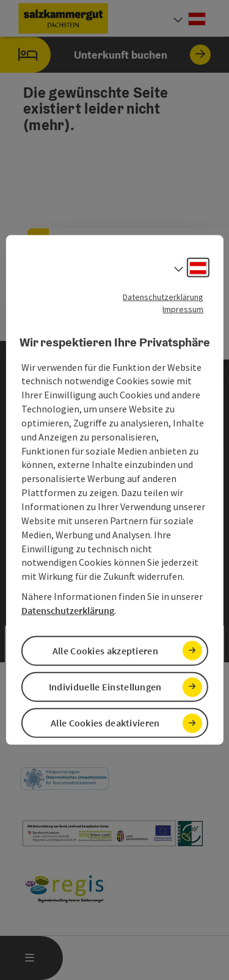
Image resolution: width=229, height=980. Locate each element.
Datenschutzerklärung (163, 297)
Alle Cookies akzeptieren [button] (105, 651)
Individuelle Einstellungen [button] (105, 687)
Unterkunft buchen (105, 55)
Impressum (183, 309)
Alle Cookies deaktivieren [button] (105, 723)
